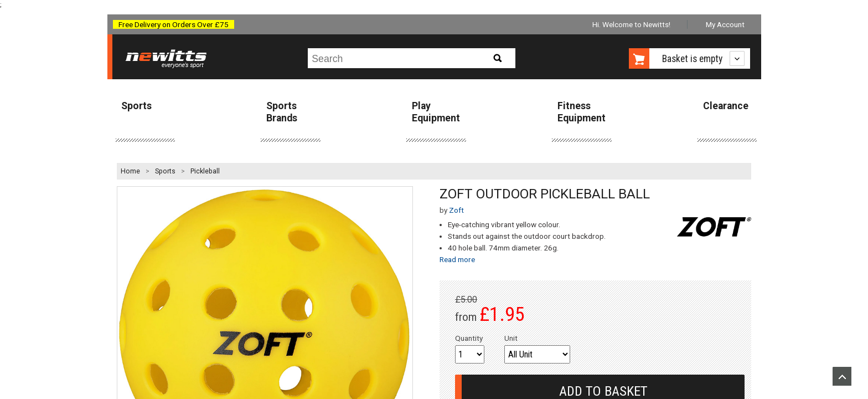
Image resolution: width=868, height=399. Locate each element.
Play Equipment (436, 112)
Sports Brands (282, 112)
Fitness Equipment (582, 112)
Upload (842, 376)
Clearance (726, 106)
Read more (457, 259)
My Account (725, 24)
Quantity (469, 338)
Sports (136, 106)
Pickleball (205, 171)
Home (130, 171)
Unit (511, 338)
